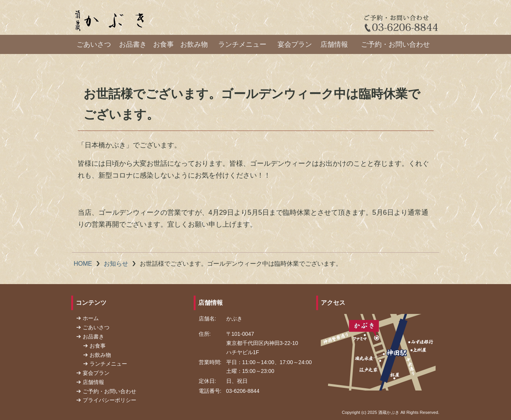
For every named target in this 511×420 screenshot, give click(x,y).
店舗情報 (334, 44)
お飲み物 (194, 44)
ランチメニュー (242, 44)
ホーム (91, 318)
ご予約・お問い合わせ (395, 44)
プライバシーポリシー (109, 400)
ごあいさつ (94, 44)
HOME (83, 264)
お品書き (133, 44)
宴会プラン (295, 44)
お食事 (163, 44)
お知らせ (116, 264)
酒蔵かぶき (389, 412)
